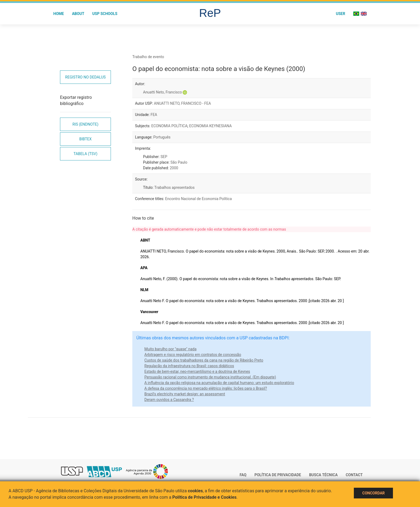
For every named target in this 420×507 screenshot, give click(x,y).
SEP (164, 157)
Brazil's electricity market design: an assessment (185, 394)
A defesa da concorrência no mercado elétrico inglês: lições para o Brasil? (206, 388)
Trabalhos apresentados (174, 187)
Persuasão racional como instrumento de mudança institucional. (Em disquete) (210, 377)
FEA (154, 115)
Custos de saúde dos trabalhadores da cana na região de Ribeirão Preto (204, 360)
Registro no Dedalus (85, 77)
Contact (354, 475)
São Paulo (179, 162)
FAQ (243, 475)
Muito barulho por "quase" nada (170, 349)
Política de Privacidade (278, 475)
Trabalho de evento (148, 57)
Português (162, 137)
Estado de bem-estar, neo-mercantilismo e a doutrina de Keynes (197, 371)
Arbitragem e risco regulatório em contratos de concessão (193, 355)
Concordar (373, 493)
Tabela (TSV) (85, 154)
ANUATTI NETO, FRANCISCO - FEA (183, 103)
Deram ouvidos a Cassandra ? (169, 400)
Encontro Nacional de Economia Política (198, 199)
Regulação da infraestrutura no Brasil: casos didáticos (189, 366)
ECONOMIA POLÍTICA (169, 126)
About (78, 14)
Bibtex (85, 139)
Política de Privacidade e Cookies (204, 497)
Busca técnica (323, 475)
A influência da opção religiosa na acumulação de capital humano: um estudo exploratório (219, 383)
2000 (174, 168)
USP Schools (105, 14)
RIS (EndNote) (86, 124)
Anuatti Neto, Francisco (162, 92)
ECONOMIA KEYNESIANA (210, 126)
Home (59, 14)
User (341, 14)
